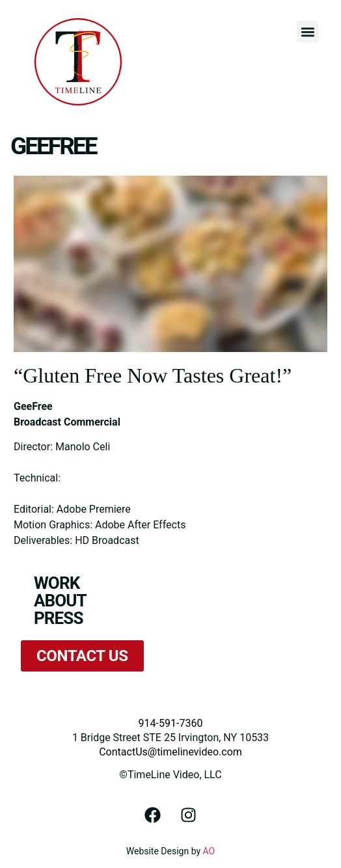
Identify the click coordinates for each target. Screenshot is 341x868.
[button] (307, 32)
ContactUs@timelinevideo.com (170, 752)
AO (209, 851)
